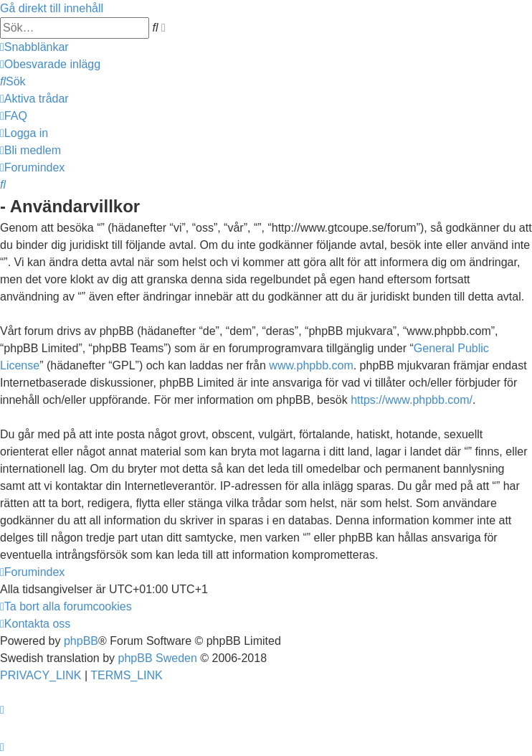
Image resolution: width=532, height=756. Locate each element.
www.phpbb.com (311, 365)
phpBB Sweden (158, 658)
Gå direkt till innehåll (52, 8)
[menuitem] (50, 64)
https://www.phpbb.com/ (412, 400)
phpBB (81, 641)
